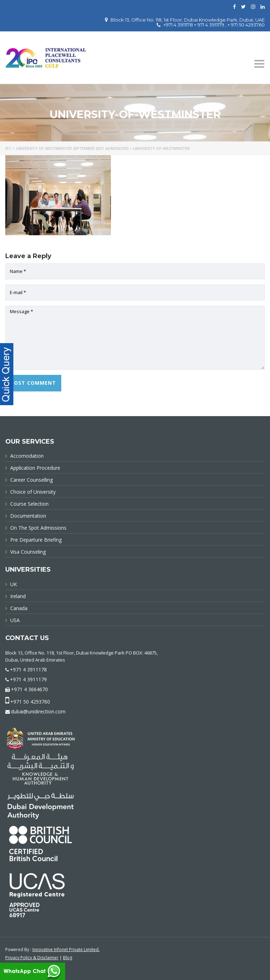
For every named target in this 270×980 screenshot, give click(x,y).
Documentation (28, 516)
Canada (19, 608)
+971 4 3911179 (28, 679)
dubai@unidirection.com (38, 711)
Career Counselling (32, 480)
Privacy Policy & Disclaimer (32, 958)
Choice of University (33, 492)
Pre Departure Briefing (36, 540)
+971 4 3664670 (29, 689)
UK (14, 584)
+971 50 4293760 (30, 702)
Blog (68, 958)
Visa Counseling (28, 552)
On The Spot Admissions (38, 528)
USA (15, 620)
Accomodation (27, 456)
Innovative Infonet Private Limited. (66, 949)
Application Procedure (35, 468)
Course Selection (29, 504)
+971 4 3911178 (28, 669)
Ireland (18, 596)
